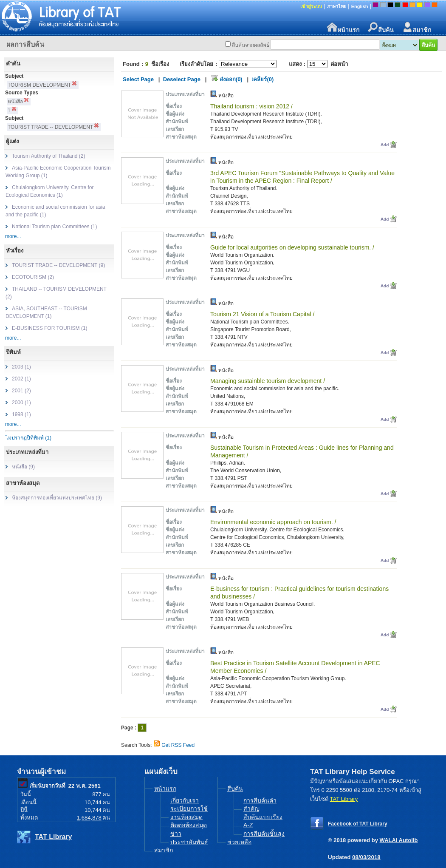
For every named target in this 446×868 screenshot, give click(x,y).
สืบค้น (381, 27)
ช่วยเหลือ (239, 842)
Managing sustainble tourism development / (268, 381)
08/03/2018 (366, 857)
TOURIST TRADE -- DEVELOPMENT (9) (58, 265)
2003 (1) (21, 367)
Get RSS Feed (178, 745)
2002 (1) (21, 379)
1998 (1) (21, 414)
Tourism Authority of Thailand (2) (49, 156)
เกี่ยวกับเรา (185, 800)
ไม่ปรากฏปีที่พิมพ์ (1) (28, 438)
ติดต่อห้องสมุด (189, 825)
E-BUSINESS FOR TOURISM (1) (50, 328)
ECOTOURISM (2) (33, 277)
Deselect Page (182, 79)
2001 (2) (21, 391)
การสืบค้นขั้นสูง (264, 834)
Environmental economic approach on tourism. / (273, 522)
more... (13, 236)
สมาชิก (417, 27)
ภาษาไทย (337, 6)
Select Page (138, 79)
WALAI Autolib (399, 840)
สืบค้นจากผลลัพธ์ (251, 45)
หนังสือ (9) (23, 467)
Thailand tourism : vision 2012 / (251, 106)
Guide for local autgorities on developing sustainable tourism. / (292, 247)
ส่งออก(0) (231, 79)
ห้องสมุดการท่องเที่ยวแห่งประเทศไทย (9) (57, 498)
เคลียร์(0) (263, 79)
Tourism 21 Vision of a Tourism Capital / (262, 314)
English (360, 6)
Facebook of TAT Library (358, 824)
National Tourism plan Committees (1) (55, 227)
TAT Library (53, 837)
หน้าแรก (343, 27)
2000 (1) (21, 403)
